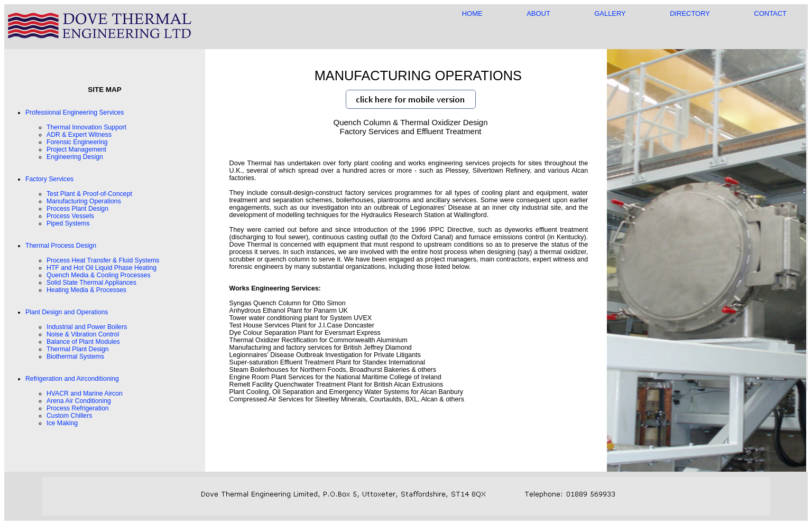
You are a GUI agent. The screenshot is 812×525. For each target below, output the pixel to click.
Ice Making (62, 423)
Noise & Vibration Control (83, 334)
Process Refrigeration (78, 408)
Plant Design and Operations (67, 312)
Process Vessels (70, 216)
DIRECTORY (690, 13)
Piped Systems (68, 223)
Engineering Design (75, 157)
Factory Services (49, 179)
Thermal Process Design (61, 246)
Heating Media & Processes (86, 290)
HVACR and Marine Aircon (85, 393)
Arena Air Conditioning (79, 401)
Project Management (76, 149)
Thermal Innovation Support (86, 127)
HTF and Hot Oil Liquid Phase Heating (101, 268)
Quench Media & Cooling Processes (99, 275)
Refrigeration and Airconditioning (72, 379)
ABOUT (538, 13)
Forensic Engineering (77, 142)
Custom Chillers (69, 416)
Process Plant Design (77, 209)
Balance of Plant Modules (83, 342)
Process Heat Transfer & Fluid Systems (103, 260)
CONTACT (770, 13)
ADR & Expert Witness (79, 135)
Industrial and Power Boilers (87, 327)
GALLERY (610, 13)
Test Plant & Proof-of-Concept (89, 194)
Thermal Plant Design (78, 349)
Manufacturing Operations (84, 201)
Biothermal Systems (75, 357)
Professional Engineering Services (75, 112)
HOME (472, 13)
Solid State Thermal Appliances (91, 283)
